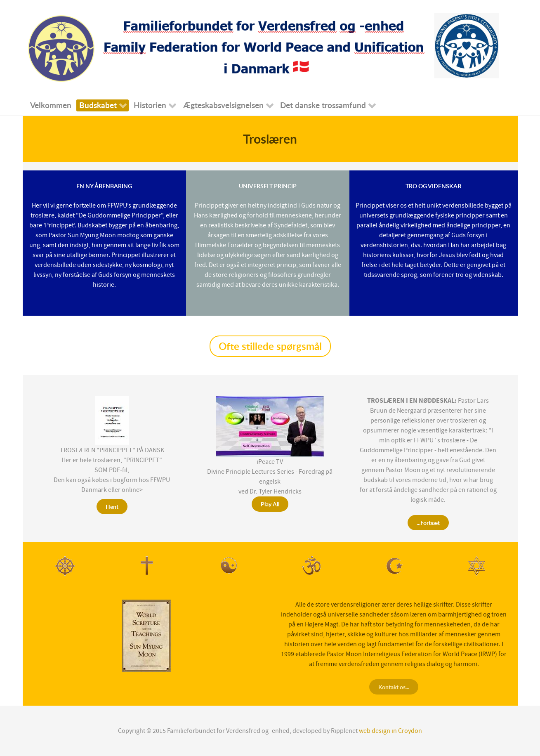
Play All (270, 504)
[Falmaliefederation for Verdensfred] (264, 47)
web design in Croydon (390, 731)
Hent (112, 507)
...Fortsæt (428, 523)
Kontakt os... (394, 687)
